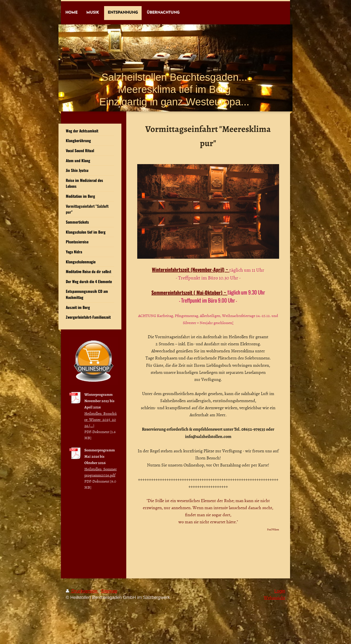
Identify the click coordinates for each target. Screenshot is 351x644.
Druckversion (82, 591)
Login (280, 591)
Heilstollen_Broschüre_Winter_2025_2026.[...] (101, 419)
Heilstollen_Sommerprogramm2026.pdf (101, 472)
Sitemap (109, 591)
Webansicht (274, 598)
